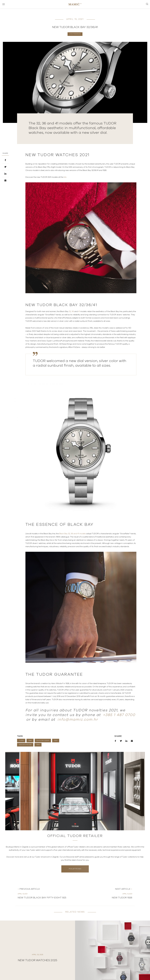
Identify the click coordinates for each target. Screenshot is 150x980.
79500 (56, 740)
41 (79, 312)
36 (73, 312)
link (65, 177)
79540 (38, 745)
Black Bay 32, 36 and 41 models (72, 534)
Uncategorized (75, 34)
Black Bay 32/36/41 (43, 740)
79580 (30, 740)
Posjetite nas (75, 869)
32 (70, 312)
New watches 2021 (25, 745)
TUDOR (21, 740)
